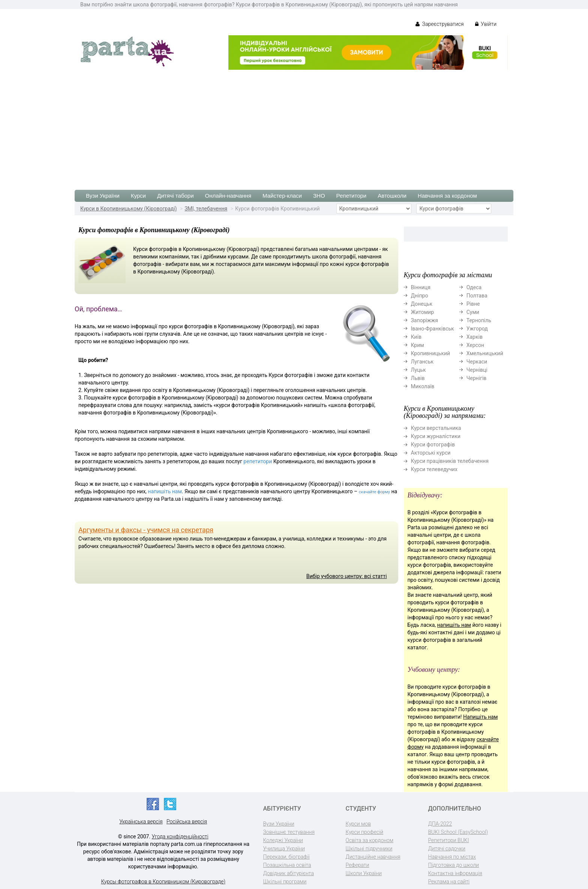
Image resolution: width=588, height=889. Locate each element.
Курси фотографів (433, 444)
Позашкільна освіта (287, 865)
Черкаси (477, 362)
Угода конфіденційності (180, 836)
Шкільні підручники (369, 848)
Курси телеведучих (434, 469)
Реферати (358, 865)
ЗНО (319, 196)
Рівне (473, 304)
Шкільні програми (285, 881)
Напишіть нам (480, 717)
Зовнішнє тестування (289, 832)
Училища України (284, 848)
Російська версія (187, 821)
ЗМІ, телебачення (206, 209)
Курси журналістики (436, 436)
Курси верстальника (436, 428)
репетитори (258, 461)
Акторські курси (431, 453)
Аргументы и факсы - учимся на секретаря (146, 530)
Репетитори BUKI (449, 840)
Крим (418, 345)
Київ (416, 337)
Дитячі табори (175, 196)
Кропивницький (431, 353)
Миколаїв (423, 386)
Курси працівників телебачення (450, 461)
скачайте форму (374, 492)
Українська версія (141, 821)
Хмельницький (485, 353)
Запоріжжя (424, 320)
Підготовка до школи (454, 865)
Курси (138, 196)
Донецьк (422, 304)
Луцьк (418, 370)
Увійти (486, 24)
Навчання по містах (452, 857)
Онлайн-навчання (228, 196)
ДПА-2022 (440, 824)
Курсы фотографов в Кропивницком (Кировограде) (163, 881)
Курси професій (365, 832)
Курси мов (358, 824)
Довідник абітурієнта (289, 873)
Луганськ (422, 362)
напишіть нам (165, 491)
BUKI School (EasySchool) (458, 832)
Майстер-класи (282, 196)
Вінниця (421, 287)
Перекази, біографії (286, 857)
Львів (418, 378)
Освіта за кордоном (370, 840)
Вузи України (103, 196)
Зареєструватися (440, 24)
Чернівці (477, 370)
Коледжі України (283, 840)
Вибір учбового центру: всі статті (347, 576)
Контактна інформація (455, 873)
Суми (473, 312)
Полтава (477, 296)
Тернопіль (479, 320)
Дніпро (420, 296)
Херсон (475, 345)
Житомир (423, 312)
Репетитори (352, 196)
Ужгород (477, 329)
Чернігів (477, 378)
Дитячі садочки (447, 848)
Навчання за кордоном (447, 196)
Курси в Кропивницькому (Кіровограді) (128, 209)
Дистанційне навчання (373, 857)
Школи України (364, 873)
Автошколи (392, 196)
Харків (475, 337)
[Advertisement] (294, 126)
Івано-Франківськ (433, 329)
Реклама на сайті (449, 881)
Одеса (474, 287)
